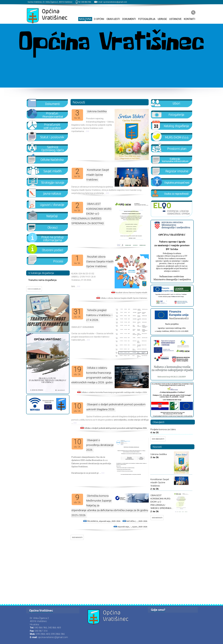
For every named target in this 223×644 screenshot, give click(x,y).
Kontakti (190, 19)
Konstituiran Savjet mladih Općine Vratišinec (98, 175)
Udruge (162, 19)
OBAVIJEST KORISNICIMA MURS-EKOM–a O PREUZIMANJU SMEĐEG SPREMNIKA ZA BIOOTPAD (92, 214)
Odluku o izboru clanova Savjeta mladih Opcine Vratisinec (122, 297)
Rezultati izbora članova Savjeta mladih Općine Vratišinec (100, 261)
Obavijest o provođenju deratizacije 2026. (100, 445)
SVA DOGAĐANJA (34, 289)
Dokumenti (129, 19)
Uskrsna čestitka (97, 111)
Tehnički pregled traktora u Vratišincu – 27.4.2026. (99, 315)
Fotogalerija (147, 19)
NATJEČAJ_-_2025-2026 (135, 521)
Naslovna (85, 19)
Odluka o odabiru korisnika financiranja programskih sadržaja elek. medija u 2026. (112, 392)
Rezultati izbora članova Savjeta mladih (129, 292)
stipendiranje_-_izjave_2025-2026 (130, 526)
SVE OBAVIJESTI (158, 439)
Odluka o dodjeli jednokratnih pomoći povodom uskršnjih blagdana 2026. (114, 427)
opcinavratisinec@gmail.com (115, 2)
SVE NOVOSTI (77, 537)
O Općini (99, 19)
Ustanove (175, 19)
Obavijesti (113, 19)
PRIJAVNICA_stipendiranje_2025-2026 (102, 521)
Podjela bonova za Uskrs (163, 429)
